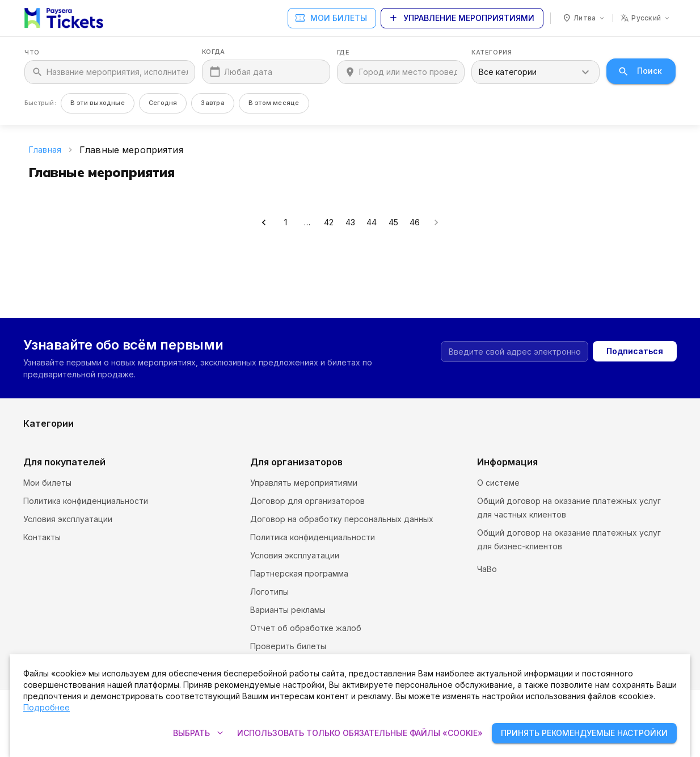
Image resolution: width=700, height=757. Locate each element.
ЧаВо (487, 583)
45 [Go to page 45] (393, 222)
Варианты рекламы (288, 610)
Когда (214, 52)
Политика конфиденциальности (86, 501)
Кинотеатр (372, 394)
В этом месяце (274, 103)
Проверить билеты (288, 646)
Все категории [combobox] (508, 72)
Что (32, 52)
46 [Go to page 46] (415, 222)
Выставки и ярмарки (553, 412)
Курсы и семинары (60, 412)
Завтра (212, 103)
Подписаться (635, 302)
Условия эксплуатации (68, 519)
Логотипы (269, 592)
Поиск (641, 71)
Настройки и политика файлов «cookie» (555, 564)
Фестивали (208, 394)
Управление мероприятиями (462, 18)
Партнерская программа (299, 573)
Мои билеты (332, 18)
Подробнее (47, 707)
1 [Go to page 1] (285, 222)
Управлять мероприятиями (304, 483)
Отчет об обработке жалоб (306, 628)
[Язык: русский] (646, 18)
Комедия (531, 394)
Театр (362, 430)
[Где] (408, 72)
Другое (528, 430)
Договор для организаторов (307, 501)
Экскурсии (44, 394)
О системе (498, 483)
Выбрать (198, 733)
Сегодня (163, 103)
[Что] (117, 72)
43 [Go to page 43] (350, 222)
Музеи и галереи (220, 412)
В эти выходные (98, 103)
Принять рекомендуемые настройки (584, 733)
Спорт (199, 430)
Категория (492, 52)
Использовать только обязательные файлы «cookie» (360, 733)
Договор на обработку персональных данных (342, 519)
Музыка (365, 412)
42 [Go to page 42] (328, 222)
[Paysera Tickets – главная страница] (64, 18)
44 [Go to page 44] (372, 222)
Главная (45, 150)
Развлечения (49, 430)
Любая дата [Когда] (248, 72)
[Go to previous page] (264, 222)
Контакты (42, 537)
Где (343, 52)
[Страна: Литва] (584, 18)
